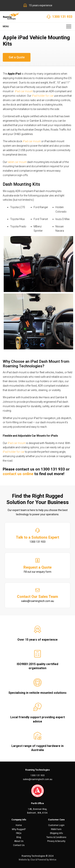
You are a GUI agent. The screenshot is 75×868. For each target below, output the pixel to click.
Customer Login (56, 825)
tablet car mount (17, 162)
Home (19, 825)
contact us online (18, 474)
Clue (33, 860)
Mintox (53, 860)
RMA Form (56, 829)
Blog (19, 837)
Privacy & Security (56, 841)
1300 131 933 (62, 17)
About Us (19, 841)
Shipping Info (56, 833)
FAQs (19, 833)
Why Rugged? (19, 829)
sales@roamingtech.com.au (38, 779)
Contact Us (19, 845)
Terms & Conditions (56, 837)
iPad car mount (24, 91)
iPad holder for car (43, 96)
